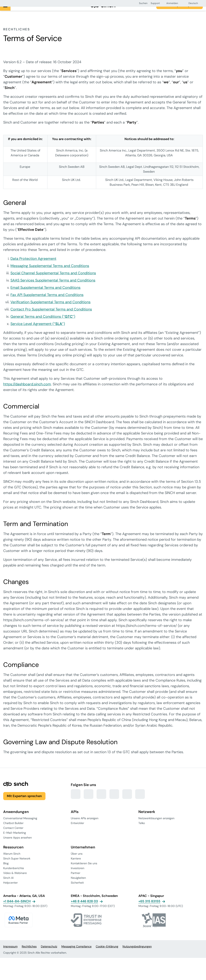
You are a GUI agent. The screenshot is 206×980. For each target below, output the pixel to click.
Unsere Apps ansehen (18, 844)
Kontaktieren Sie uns (84, 870)
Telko (142, 829)
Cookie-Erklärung (107, 953)
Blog (6, 870)
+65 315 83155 (149, 908)
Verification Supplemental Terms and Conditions (50, 308)
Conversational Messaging (20, 825)
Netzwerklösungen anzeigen (156, 825)
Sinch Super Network (17, 865)
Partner (76, 879)
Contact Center (13, 834)
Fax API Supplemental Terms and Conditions (47, 301)
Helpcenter (10, 889)
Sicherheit (77, 889)
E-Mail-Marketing (15, 839)
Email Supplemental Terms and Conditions (45, 294)
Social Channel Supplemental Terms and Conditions (53, 280)
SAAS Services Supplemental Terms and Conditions (53, 287)
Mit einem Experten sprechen (180, 12)
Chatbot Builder (13, 829)
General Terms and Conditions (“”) (43, 323)
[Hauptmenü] (5, 12)
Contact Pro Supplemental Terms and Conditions (51, 316)
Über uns (77, 860)
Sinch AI (8, 884)
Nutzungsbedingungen (137, 953)
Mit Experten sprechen (24, 802)
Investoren (78, 875)
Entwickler (77, 829)
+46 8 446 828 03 (84, 908)
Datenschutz (49, 953)
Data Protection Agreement (33, 265)
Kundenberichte (14, 875)
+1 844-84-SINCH (17, 908)
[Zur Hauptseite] (103, 12)
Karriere (76, 865)
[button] (141, 3)
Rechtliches (29, 953)
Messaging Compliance (76, 953)
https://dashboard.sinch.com (27, 391)
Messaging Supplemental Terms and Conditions (50, 272)
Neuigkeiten (78, 884)
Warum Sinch (12, 860)
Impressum (10, 953)
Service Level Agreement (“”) (38, 330)
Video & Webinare (15, 879)
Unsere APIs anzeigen (85, 825)
